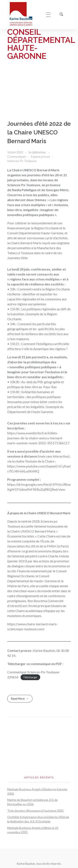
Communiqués (17, 156)
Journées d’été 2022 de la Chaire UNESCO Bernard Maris (39, 132)
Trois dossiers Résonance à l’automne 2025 (35, 811)
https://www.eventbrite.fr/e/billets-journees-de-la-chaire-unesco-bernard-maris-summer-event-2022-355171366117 (38, 438)
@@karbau (39, 152)
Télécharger (30, 677)
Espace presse (40, 156)
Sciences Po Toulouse (22, 161)
